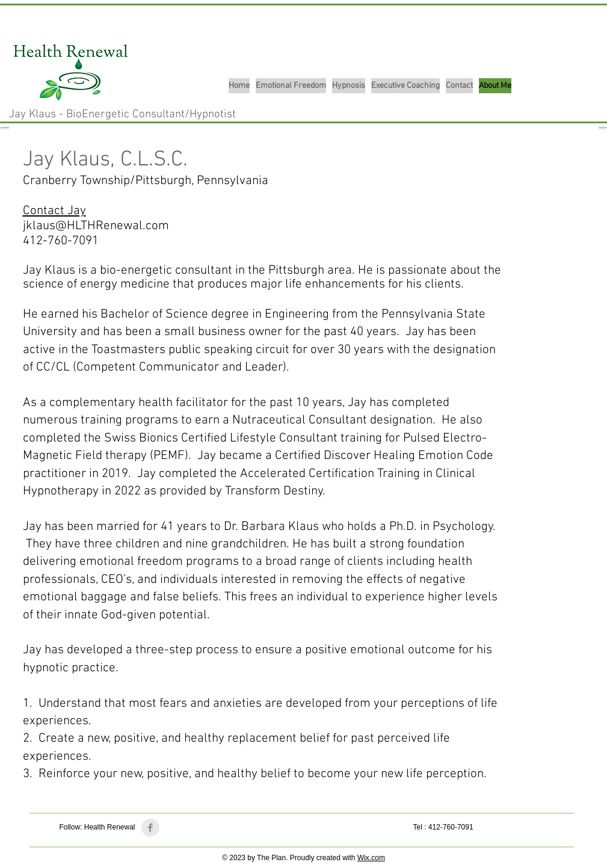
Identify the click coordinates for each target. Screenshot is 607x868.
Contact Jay (54, 211)
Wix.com (371, 858)
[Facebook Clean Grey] (150, 828)
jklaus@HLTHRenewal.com (96, 226)
